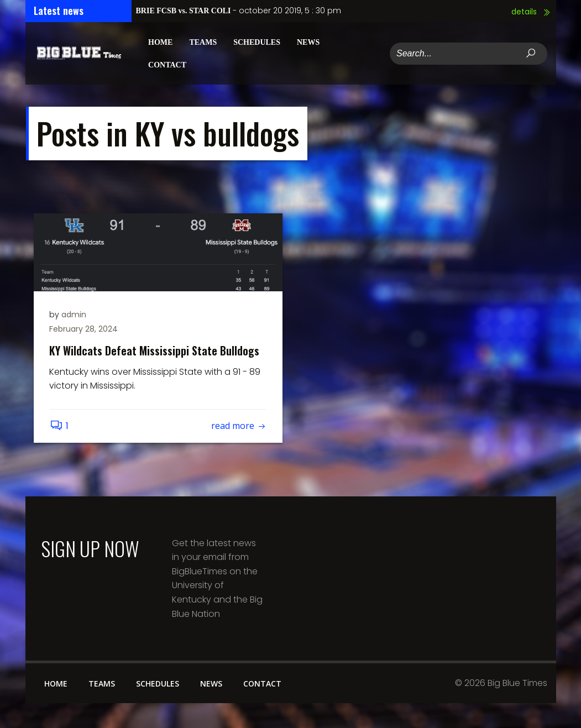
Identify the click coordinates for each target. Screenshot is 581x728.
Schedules (257, 42)
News (308, 42)
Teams (203, 42)
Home (160, 42)
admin (75, 315)
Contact (167, 64)
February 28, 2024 (85, 329)
